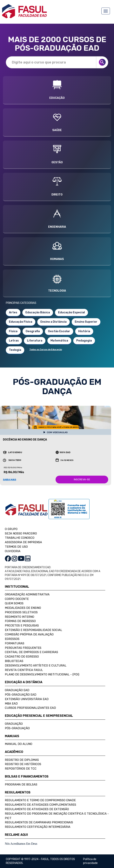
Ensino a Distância (54, 322)
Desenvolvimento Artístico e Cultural (36, 666)
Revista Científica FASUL (24, 670)
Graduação (14, 724)
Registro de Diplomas (22, 760)
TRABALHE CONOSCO (20, 538)
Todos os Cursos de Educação (46, 350)
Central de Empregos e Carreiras (31, 652)
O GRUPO (11, 529)
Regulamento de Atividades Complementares (40, 805)
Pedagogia (84, 341)
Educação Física (21, 322)
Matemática (59, 341)
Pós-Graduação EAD (21, 695)
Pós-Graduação (17, 728)
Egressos (12, 639)
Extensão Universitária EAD (27, 699)
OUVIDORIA (13, 551)
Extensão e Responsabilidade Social (34, 630)
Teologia (15, 350)
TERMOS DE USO (16, 547)
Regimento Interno (20, 617)
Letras (14, 341)
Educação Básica (38, 312)
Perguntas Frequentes (23, 648)
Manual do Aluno (19, 744)
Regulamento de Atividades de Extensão (37, 809)
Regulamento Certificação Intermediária (38, 827)
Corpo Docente (17, 599)
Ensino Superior (86, 322)
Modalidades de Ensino (23, 608)
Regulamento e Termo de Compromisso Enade (40, 800)
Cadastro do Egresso (22, 657)
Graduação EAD (17, 690)
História (84, 331)
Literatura (35, 341)
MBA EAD (11, 704)
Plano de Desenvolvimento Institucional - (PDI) (42, 674)
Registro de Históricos (23, 764)
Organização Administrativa (27, 594)
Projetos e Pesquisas (22, 626)
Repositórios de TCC (21, 769)
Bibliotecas (14, 661)
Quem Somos (14, 603)
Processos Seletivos (21, 612)
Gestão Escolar (59, 331)
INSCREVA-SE (82, 479)
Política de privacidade (90, 861)
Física (13, 331)
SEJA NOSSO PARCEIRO (21, 533)
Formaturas (15, 643)
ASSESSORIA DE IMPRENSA (23, 542)
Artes (13, 312)
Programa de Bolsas (21, 785)
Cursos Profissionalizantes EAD (30, 708)
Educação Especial (71, 312)
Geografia (33, 331)
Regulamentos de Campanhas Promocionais (39, 822)
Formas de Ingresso (20, 621)
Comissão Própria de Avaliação (29, 634)
